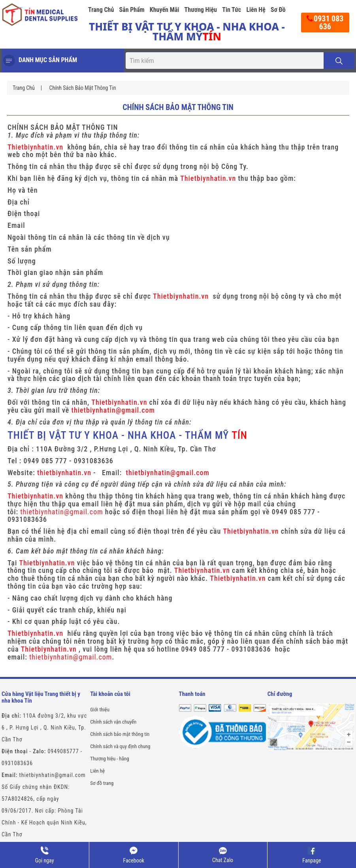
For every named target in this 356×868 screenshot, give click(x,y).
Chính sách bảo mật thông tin (82, 88)
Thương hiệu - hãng (109, 759)
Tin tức (232, 10)
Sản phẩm (132, 10)
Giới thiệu (100, 710)
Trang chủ (101, 10)
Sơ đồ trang (102, 783)
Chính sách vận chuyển (113, 722)
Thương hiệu (201, 10)
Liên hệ (256, 10)
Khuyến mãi (165, 10)
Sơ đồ (278, 10)
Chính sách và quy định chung (120, 746)
